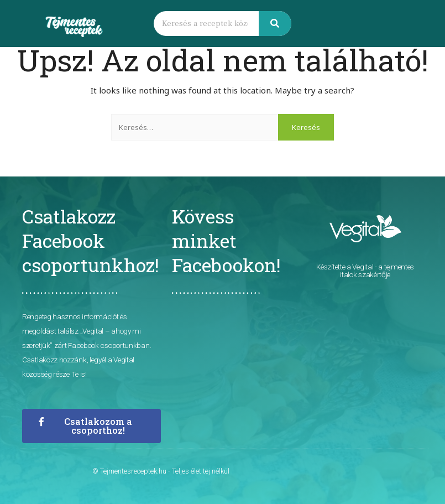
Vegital (363, 267)
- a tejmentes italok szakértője (377, 271)
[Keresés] (275, 24)
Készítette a (334, 267)
